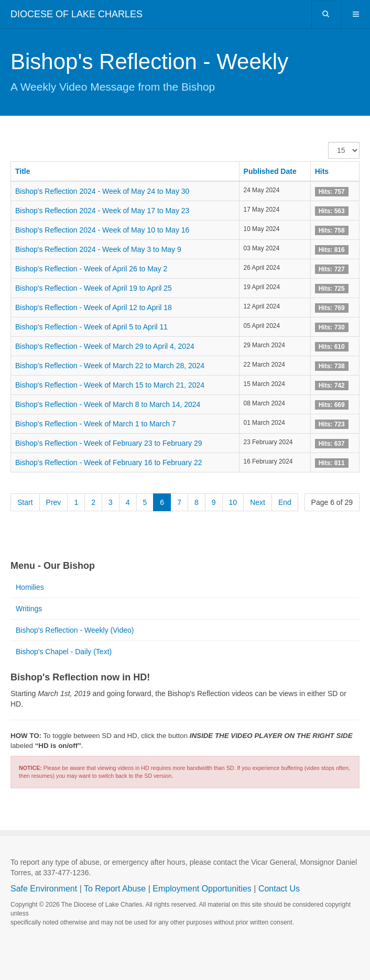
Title (23, 171)
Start (25, 502)
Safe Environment (44, 889)
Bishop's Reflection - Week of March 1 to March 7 (96, 424)
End (285, 502)
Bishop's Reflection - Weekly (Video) (75, 630)
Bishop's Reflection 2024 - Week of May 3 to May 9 (98, 249)
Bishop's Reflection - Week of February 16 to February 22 (108, 463)
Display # (328, 142)
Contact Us (279, 889)
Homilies (30, 587)
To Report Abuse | (118, 889)
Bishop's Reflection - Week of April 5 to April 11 (91, 327)
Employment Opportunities (202, 889)
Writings (29, 609)
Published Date (270, 171)
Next (258, 502)
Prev (54, 502)
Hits (322, 171)
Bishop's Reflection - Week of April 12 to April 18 (94, 307)
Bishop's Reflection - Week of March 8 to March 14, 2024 (108, 404)
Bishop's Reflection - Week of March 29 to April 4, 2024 (105, 346)
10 (233, 502)
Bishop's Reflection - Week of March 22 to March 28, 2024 (110, 366)
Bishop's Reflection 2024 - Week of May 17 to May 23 (102, 211)
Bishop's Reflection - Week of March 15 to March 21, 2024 (110, 385)
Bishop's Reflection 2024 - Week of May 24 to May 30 (102, 191)
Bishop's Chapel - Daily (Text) (64, 652)
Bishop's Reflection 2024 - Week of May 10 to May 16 (102, 230)
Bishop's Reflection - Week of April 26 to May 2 (91, 269)
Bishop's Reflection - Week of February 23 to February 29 (108, 443)
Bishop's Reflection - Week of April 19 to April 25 (94, 288)
